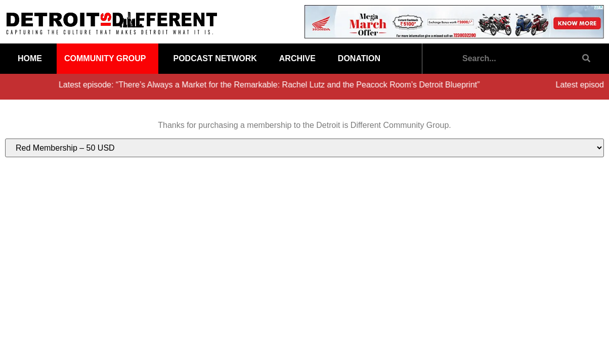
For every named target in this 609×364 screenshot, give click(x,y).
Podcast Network (215, 58)
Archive (297, 58)
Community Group (105, 58)
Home (30, 58)
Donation (359, 58)
